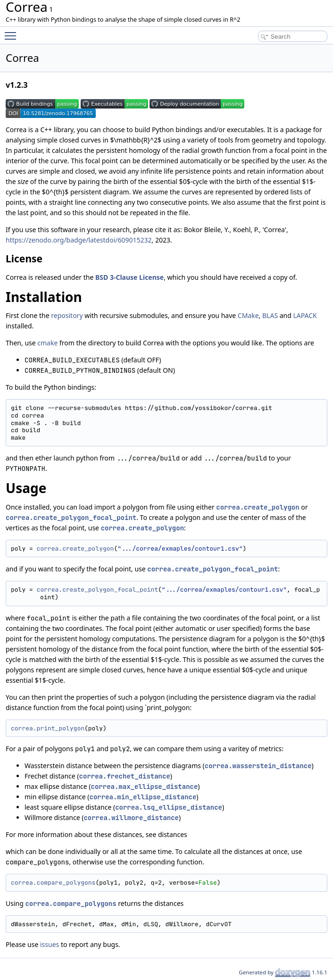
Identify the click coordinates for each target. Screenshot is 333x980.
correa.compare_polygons (53, 883)
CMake (248, 315)
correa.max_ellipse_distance (145, 787)
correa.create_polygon (258, 507)
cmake (47, 343)
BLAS (270, 315)
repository (67, 315)
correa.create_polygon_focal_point (71, 518)
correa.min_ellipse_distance (143, 797)
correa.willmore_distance (131, 818)
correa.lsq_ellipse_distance (169, 807)
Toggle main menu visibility (13, 32)
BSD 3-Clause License (129, 277)
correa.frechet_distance (125, 776)
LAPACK (305, 315)
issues (50, 944)
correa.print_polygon (48, 728)
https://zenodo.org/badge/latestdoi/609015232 (79, 240)
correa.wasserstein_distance (258, 766)
